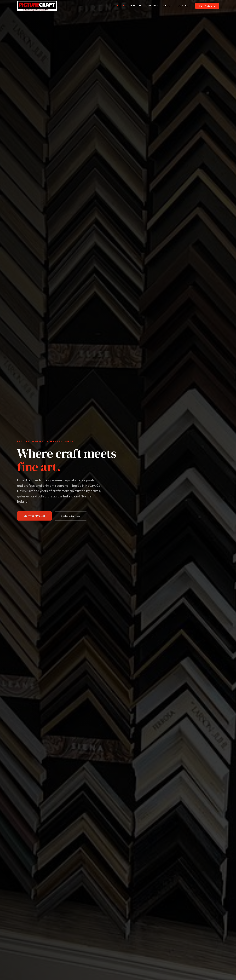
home (120, 6)
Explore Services (71, 520)
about (168, 6)
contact (184, 6)
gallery (152, 6)
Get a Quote (207, 6)
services (135, 6)
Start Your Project (34, 520)
